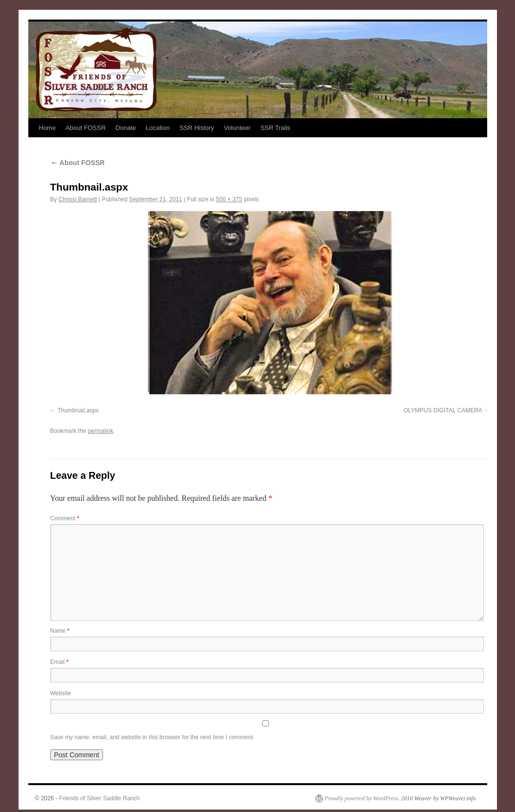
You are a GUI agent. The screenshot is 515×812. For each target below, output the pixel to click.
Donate (126, 128)
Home (48, 128)
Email (60, 662)
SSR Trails (275, 128)
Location (157, 128)
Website (61, 693)
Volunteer (237, 128)
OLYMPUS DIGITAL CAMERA (443, 410)
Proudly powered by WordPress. (362, 798)
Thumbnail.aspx (78, 410)
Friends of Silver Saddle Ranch (99, 798)
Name (60, 631)
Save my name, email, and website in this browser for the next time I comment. (153, 737)
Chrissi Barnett (78, 199)
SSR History (197, 128)
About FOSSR (85, 128)
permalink (101, 431)
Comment (65, 518)
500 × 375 (229, 199)
